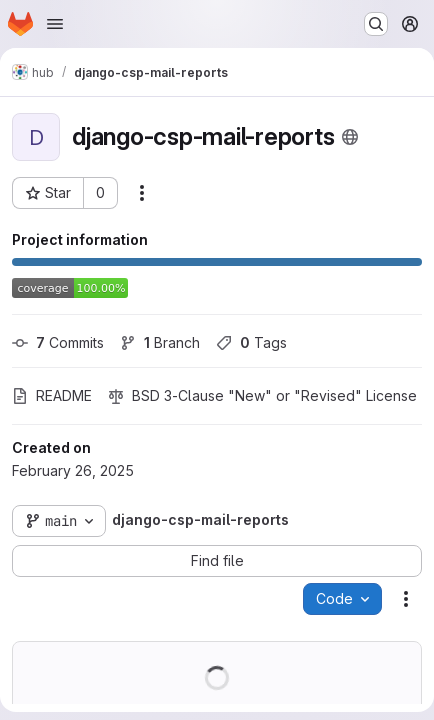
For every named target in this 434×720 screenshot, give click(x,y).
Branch (160, 342)
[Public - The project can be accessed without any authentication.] (350, 137)
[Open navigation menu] (55, 24)
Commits (58, 342)
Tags (251, 342)
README (52, 395)
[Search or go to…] (376, 24)
